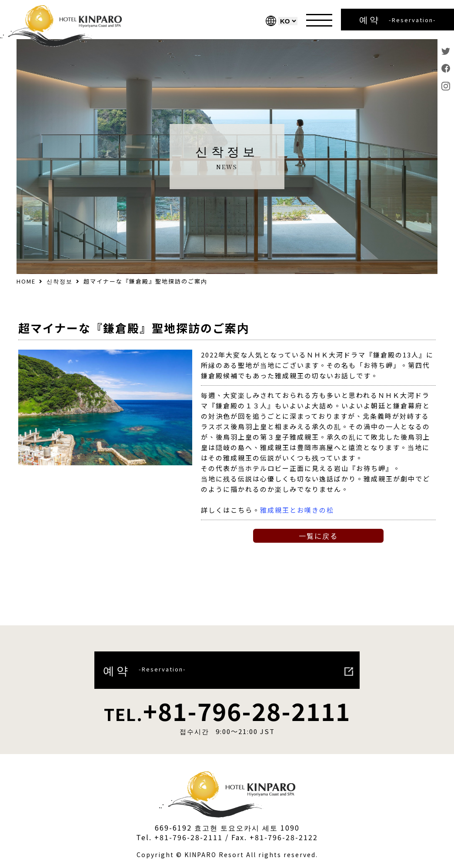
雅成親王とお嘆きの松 (297, 510)
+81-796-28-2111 (227, 711)
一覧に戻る (318, 536)
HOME (26, 281)
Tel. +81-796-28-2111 (179, 837)
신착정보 (60, 281)
